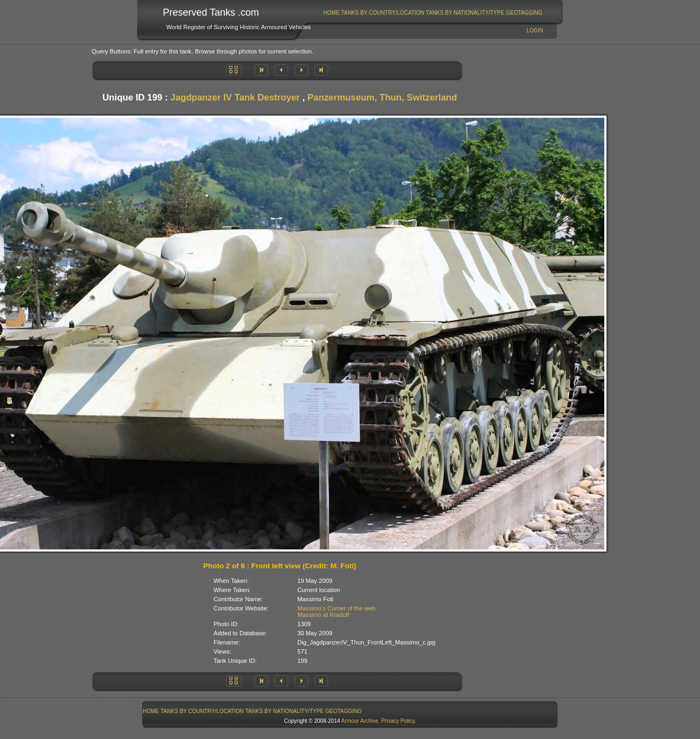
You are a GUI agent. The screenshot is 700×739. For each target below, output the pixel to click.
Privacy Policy (398, 721)
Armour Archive (359, 721)
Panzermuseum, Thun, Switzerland (382, 98)
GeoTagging (524, 13)
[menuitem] (332, 13)
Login (535, 31)
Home (331, 13)
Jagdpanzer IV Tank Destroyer (235, 98)
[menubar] (433, 13)
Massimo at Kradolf (323, 615)
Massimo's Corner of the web (336, 608)
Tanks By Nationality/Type (465, 13)
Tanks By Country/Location (383, 13)
